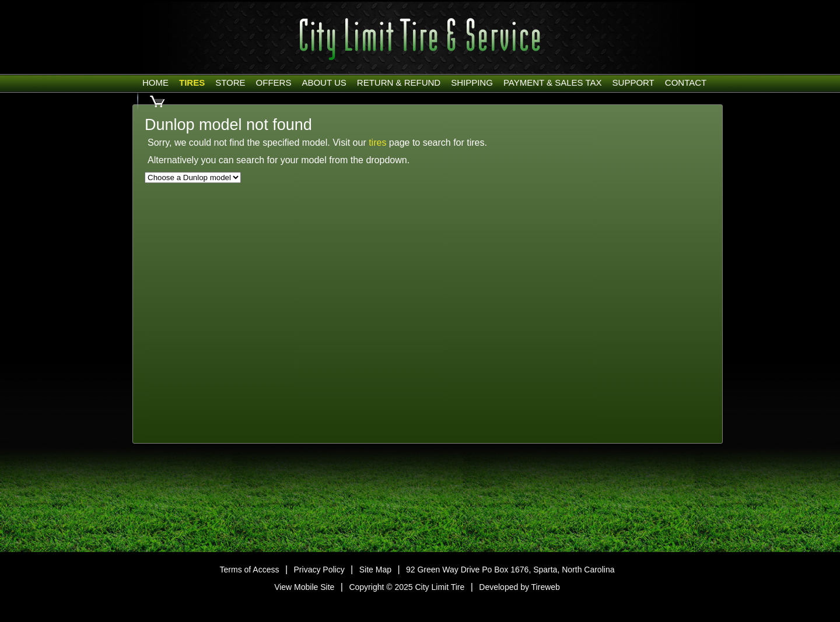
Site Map (375, 570)
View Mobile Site (304, 587)
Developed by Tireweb (519, 587)
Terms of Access (250, 570)
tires (377, 143)
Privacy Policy (319, 570)
